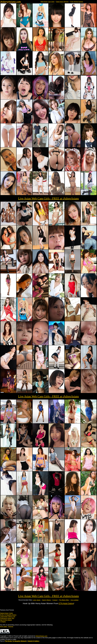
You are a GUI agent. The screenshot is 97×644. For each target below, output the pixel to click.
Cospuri (55, 600)
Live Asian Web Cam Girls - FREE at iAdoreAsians (48, 198)
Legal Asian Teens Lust (8, 617)
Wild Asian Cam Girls (47, 2)
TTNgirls (3, 622)
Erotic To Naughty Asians (8, 615)
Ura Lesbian (74, 600)
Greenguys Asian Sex (7, 618)
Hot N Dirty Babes (6, 620)
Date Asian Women (62, 2)
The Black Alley (64, 600)
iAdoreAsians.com (41, 636)
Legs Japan (37, 600)
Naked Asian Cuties (7, 613)
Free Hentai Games (77, 2)
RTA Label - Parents (7, 627)
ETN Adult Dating (66, 603)
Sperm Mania (46, 600)
